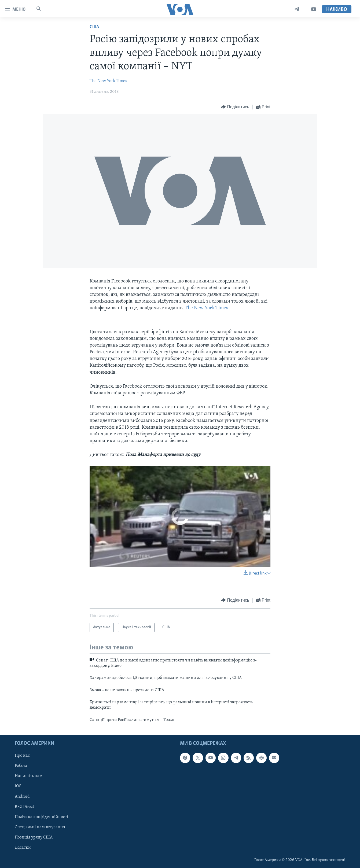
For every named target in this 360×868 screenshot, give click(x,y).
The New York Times (108, 81)
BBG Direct (24, 807)
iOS (18, 786)
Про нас (22, 756)
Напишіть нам (29, 776)
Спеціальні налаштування (40, 827)
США (94, 27)
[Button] (235, 107)
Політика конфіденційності (41, 817)
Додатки (23, 848)
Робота (21, 766)
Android (22, 797)
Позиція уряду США (34, 837)
